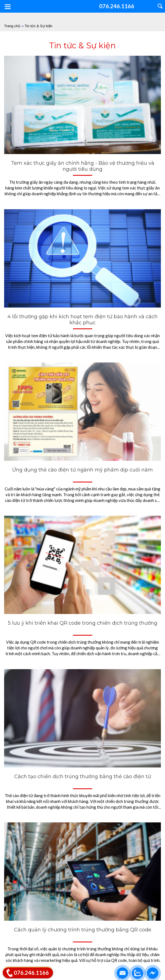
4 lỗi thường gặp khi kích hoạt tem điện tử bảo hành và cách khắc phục (82, 320)
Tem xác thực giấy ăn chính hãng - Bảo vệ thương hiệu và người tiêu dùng (83, 166)
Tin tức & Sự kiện (39, 26)
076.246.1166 (31, 973)
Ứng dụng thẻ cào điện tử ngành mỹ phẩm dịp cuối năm (82, 470)
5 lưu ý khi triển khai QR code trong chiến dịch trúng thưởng (83, 623)
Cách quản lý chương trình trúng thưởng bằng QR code (83, 930)
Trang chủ (12, 26)
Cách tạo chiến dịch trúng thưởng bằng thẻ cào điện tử (83, 777)
